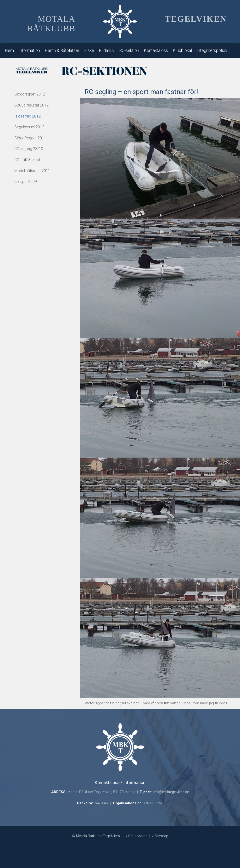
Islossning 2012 (28, 116)
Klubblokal (182, 50)
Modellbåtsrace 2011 (32, 171)
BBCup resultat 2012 (31, 105)
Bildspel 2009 (26, 182)
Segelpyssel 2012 (29, 127)
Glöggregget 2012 (30, 94)
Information (29, 50)
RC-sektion (129, 50)
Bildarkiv (107, 50)
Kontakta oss (156, 50)
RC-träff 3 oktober (30, 160)
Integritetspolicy (212, 50)
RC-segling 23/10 (29, 149)
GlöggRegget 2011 (30, 138)
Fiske (89, 50)
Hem (9, 50)
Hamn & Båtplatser (62, 50)
